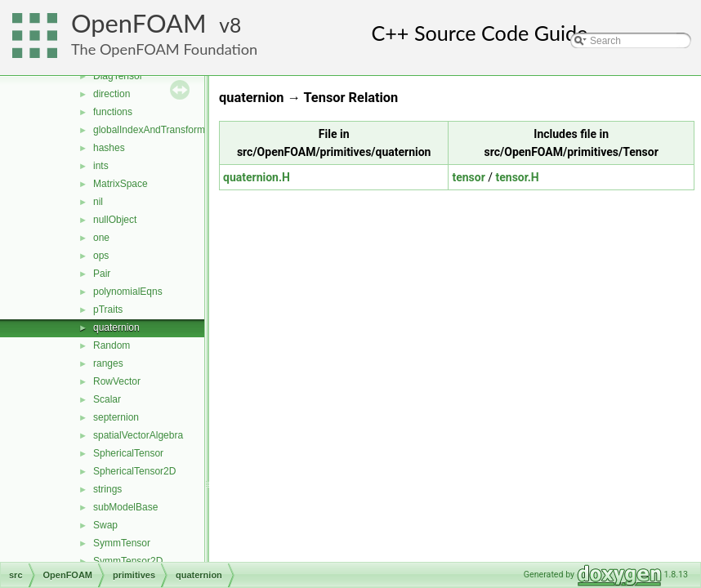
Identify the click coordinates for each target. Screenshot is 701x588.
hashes (109, 148)
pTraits (108, 310)
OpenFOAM (139, 23)
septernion (116, 417)
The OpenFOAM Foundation (164, 49)
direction (112, 94)
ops (101, 256)
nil (98, 202)
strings (107, 489)
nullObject (115, 220)
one (101, 238)
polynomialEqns (128, 292)
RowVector (117, 381)
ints (101, 166)
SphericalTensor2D (134, 471)
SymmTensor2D (128, 561)
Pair (102, 274)
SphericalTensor (128, 453)
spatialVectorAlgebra (138, 435)
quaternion (116, 327)
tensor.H (518, 177)
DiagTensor (118, 76)
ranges (108, 363)
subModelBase (125, 507)
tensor (468, 177)
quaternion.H (257, 177)
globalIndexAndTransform (149, 130)
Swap (105, 525)
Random (112, 345)
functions (113, 112)
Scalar (107, 399)
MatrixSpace (121, 184)
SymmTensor (122, 543)
